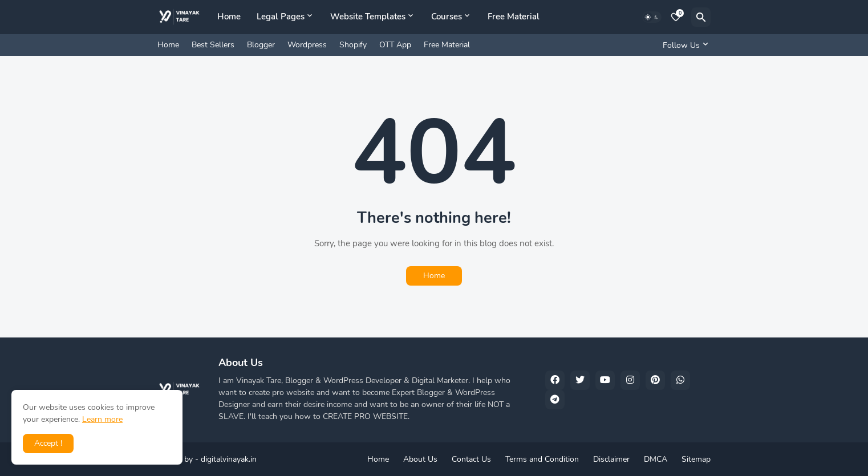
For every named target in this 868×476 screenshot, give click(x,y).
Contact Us (471, 459)
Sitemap (696, 459)
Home (229, 17)
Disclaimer (611, 459)
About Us (420, 459)
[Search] (701, 17)
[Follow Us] (684, 45)
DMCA (656, 459)
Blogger (261, 45)
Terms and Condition (542, 459)
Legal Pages (281, 17)
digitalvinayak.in (229, 459)
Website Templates (368, 17)
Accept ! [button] (48, 443)
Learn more (102, 419)
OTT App (395, 45)
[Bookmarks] (676, 17)
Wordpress (307, 45)
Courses (447, 17)
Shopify (353, 45)
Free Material (514, 17)
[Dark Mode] (652, 17)
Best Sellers (213, 45)
